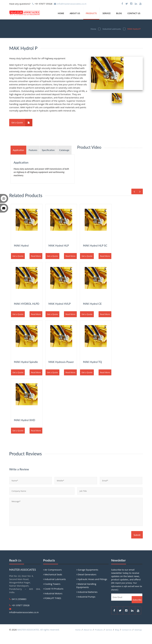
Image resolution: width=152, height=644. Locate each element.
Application (19, 150)
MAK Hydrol (21, 254)
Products (91, 13)
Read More (36, 265)
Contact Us (134, 13)
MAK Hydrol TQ (92, 371)
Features (36, 150)
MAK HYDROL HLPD (27, 313)
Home (61, 13)
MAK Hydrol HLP (59, 254)
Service (106, 13)
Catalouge (19, 159)
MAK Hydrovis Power (61, 371)
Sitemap (138, 639)
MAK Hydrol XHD (24, 429)
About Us (75, 13)
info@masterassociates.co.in (72, 4)
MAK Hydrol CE (92, 313)
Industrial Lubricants (112, 29)
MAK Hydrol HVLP (60, 313)
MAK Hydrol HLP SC (95, 254)
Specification (53, 150)
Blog (119, 13)
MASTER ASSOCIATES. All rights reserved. (38, 639)
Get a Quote (23, 123)
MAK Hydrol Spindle (26, 371)
